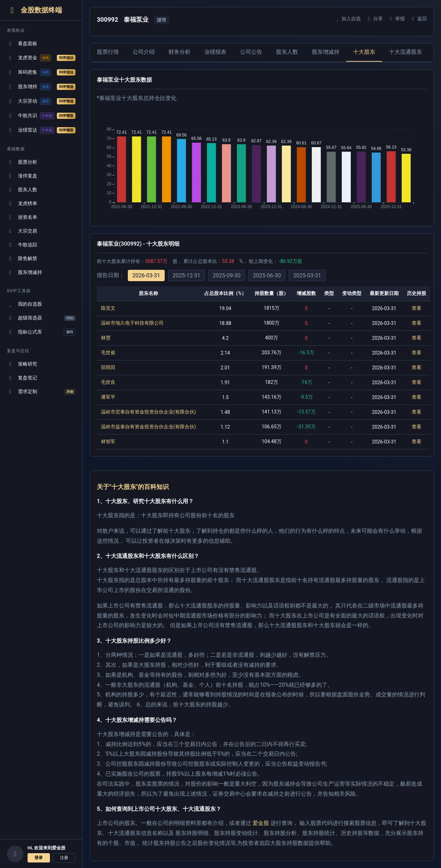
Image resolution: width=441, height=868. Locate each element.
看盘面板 (22, 44)
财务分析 (180, 52)
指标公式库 (41, 332)
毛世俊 (108, 353)
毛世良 (108, 382)
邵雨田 (108, 367)
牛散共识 (41, 116)
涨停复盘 (22, 176)
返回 (418, 19)
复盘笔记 (22, 378)
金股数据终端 (34, 10)
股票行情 (108, 52)
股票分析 (22, 162)
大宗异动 (41, 101)
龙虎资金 (41, 58)
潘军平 (108, 397)
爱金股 (261, 823)
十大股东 (364, 52)
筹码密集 (41, 72)
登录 (39, 858)
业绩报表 (215, 52)
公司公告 (251, 52)
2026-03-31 (146, 275)
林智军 (108, 441)
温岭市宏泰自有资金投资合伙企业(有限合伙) (148, 412)
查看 (417, 308)
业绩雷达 (41, 130)
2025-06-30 (267, 275)
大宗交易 (22, 231)
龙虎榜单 (22, 203)
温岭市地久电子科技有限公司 (132, 323)
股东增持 (41, 87)
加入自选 (347, 19)
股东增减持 (24, 272)
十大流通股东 (406, 52)
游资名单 (22, 217)
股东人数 (22, 190)
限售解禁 (22, 259)
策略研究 (22, 364)
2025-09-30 (227, 275)
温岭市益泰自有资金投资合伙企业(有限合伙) (148, 427)
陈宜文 (108, 308)
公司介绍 (144, 52)
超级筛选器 (41, 318)
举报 (396, 19)
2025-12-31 (187, 275)
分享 (374, 19)
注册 (64, 858)
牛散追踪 (22, 245)
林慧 (106, 338)
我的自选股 (24, 304)
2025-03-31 (307, 275)
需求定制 (41, 392)
